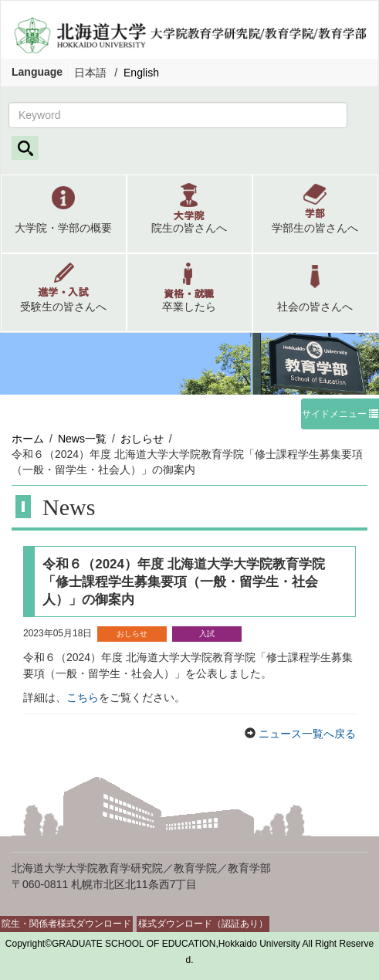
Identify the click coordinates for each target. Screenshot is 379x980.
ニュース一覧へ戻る (306, 734)
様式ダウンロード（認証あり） (203, 924)
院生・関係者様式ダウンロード (66, 924)
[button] (64, 214)
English (141, 73)
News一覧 (82, 439)
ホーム (28, 439)
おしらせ (142, 439)
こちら (83, 697)
